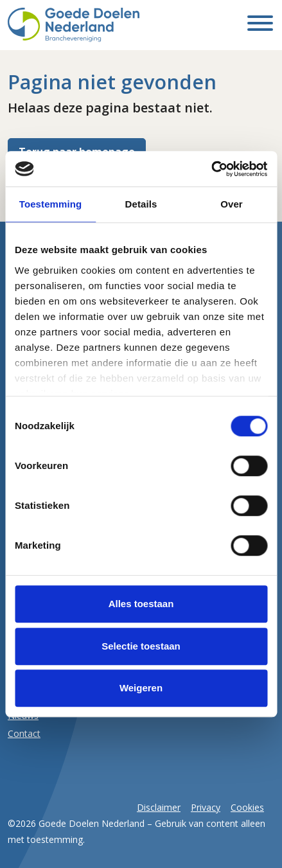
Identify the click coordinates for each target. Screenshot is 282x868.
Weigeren (141, 688)
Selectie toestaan (141, 646)
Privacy (206, 807)
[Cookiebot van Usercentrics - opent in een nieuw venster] (211, 169)
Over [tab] (232, 204)
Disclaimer (159, 807)
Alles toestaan (141, 604)
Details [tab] (141, 204)
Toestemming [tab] (51, 204)
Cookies (247, 807)
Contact (24, 733)
